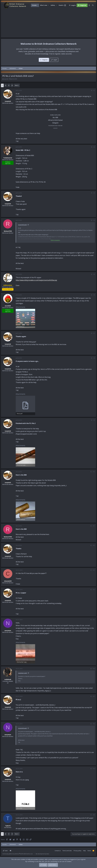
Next (16, 85)
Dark (5, 851)
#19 (94, 769)
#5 (94, 274)
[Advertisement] (48, 23)
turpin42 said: (22, 225)
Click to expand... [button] (55, 240)
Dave (48, 854)
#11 (94, 526)
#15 (94, 620)
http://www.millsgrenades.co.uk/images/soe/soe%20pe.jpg (36, 280)
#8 (94, 358)
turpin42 (6, 79)
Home (89, 851)
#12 (94, 545)
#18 (94, 724)
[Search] (93, 5)
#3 (94, 193)
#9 (94, 420)
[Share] (92, 91)
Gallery (53, 5)
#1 (94, 90)
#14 (94, 590)
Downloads (62, 5)
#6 (94, 295)
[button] (38, 5)
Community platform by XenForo (18, 854)
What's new (44, 5)
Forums (34, 5)
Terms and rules (67, 851)
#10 (94, 472)
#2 (94, 147)
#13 (94, 570)
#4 (94, 220)
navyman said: (23, 673)
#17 (94, 696)
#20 (94, 815)
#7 (94, 333)
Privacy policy (77, 851)
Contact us (58, 851)
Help (84, 851)
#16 (94, 669)
